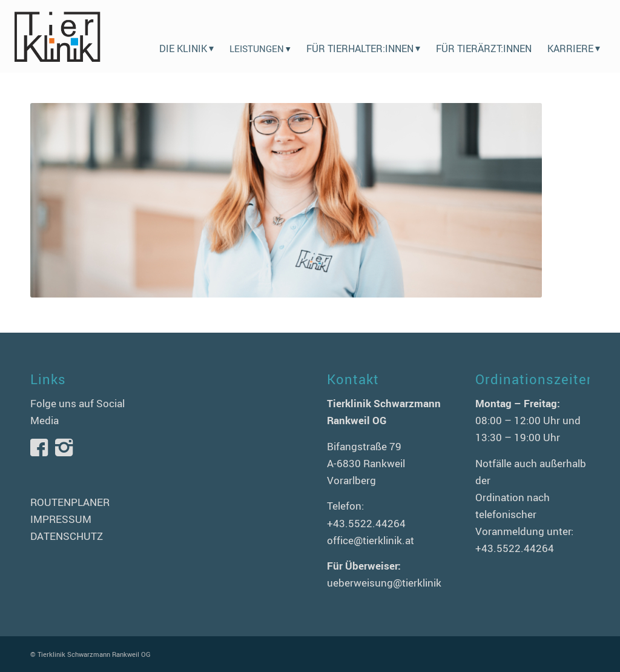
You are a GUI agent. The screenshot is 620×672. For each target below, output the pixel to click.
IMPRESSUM (61, 519)
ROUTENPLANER (70, 502)
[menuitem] (186, 36)
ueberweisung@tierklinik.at (390, 583)
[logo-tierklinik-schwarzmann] (57, 36)
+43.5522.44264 (366, 523)
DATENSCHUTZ (67, 536)
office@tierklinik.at (371, 540)
